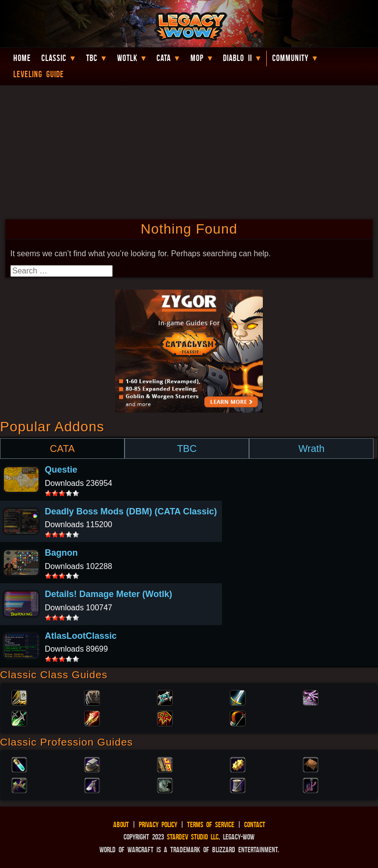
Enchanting (165, 764)
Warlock (311, 697)
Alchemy (19, 764)
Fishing (311, 784)
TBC (92, 58)
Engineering (238, 764)
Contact (255, 824)
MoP (197, 58)
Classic (54, 58)
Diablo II (237, 58)
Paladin (19, 697)
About (121, 824)
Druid (92, 697)
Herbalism (19, 784)
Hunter (238, 718)
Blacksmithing (92, 764)
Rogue (19, 718)
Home (22, 58)
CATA (62, 449)
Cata (164, 58)
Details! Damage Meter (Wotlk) (109, 594)
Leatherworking (311, 764)
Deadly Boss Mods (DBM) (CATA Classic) (131, 511)
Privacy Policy (158, 824)
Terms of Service (211, 824)
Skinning (165, 784)
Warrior (238, 697)
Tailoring (238, 784)
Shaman (165, 718)
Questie (61, 470)
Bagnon (61, 553)
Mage (92, 718)
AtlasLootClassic (81, 636)
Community (290, 58)
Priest (165, 697)
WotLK (127, 58)
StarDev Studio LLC (193, 837)
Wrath (311, 449)
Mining (92, 784)
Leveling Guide (39, 74)
